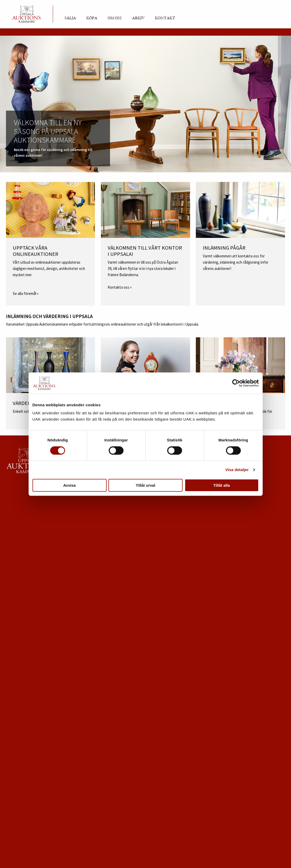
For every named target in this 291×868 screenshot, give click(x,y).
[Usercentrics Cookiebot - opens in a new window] (236, 383)
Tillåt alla (222, 485)
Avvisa (69, 485)
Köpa (92, 18)
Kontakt (165, 18)
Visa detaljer (237, 470)
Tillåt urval (145, 485)
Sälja (70, 18)
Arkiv (138, 18)
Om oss (115, 18)
